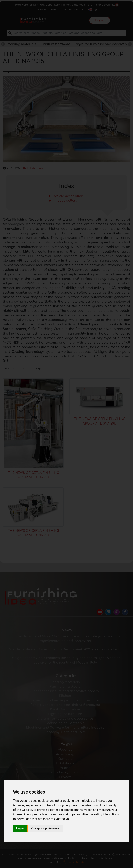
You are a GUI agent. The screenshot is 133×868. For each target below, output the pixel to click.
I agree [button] (20, 829)
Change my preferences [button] (45, 829)
